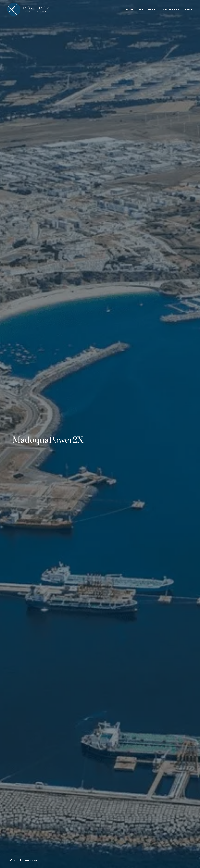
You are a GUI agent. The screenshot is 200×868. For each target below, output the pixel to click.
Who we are (170, 9)
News (188, 9)
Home (130, 9)
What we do (148, 9)
